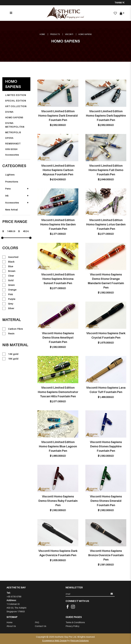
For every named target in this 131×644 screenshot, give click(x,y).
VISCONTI (69, 34)
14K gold (10, 354)
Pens (8, 189)
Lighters (10, 175)
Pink (8, 294)
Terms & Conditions (75, 622)
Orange (9, 290)
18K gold (10, 359)
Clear (8, 276)
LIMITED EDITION (16, 95)
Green (9, 285)
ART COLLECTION (16, 106)
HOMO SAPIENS (85, 34)
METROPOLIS (13, 132)
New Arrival (11, 210)
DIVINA (9, 112)
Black (8, 262)
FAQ (37, 622)
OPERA (9, 138)
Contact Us (41, 626)
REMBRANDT (13, 144)
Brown (9, 271)
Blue (8, 266)
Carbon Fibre (13, 329)
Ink (7, 196)
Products (55, 34)
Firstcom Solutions (79, 641)
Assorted (10, 257)
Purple (9, 299)
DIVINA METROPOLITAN (15, 125)
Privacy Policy (72, 626)
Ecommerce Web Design (55, 641)
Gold (8, 280)
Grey (8, 304)
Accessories (12, 155)
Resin (8, 334)
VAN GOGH (11, 149)
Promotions (12, 182)
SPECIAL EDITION (16, 101)
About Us (11, 626)
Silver (8, 308)
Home (42, 34)
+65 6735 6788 (14, 597)
